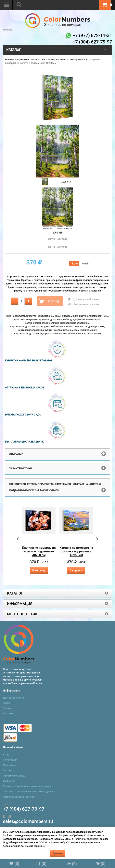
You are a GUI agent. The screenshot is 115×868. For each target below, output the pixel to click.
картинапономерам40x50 (94, 316)
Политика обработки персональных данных (28, 786)
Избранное (9, 781)
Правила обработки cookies (18, 797)
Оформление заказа (14, 776)
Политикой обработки (86, 839)
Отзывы (8, 708)
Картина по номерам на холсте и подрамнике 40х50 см (39, 551)
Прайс (6, 703)
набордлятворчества (24, 316)
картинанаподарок (70, 334)
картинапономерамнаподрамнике (58, 316)
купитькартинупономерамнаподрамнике (38, 319)
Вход (6, 755)
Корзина (8, 770)
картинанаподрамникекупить (35, 330)
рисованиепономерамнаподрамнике (75, 330)
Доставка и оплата (13, 698)
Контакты (9, 714)
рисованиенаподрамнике (75, 323)
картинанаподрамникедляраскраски (36, 334)
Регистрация (10, 760)
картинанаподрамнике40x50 (42, 323)
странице (39, 846)
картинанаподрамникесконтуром (30, 326)
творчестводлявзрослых (89, 326)
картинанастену (91, 334)
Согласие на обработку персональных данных (29, 792)
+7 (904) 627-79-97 (24, 809)
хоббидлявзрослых (62, 326)
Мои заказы (10, 765)
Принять (58, 853)
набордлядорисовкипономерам (82, 319)
